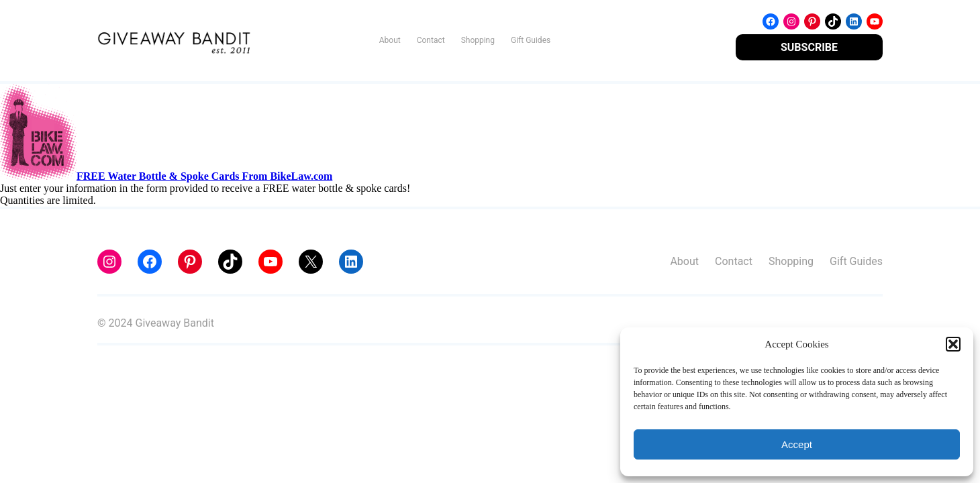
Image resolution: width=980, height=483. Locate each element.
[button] (953, 344)
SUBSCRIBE (809, 47)
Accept (797, 444)
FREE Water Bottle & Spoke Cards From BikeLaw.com (204, 176)
